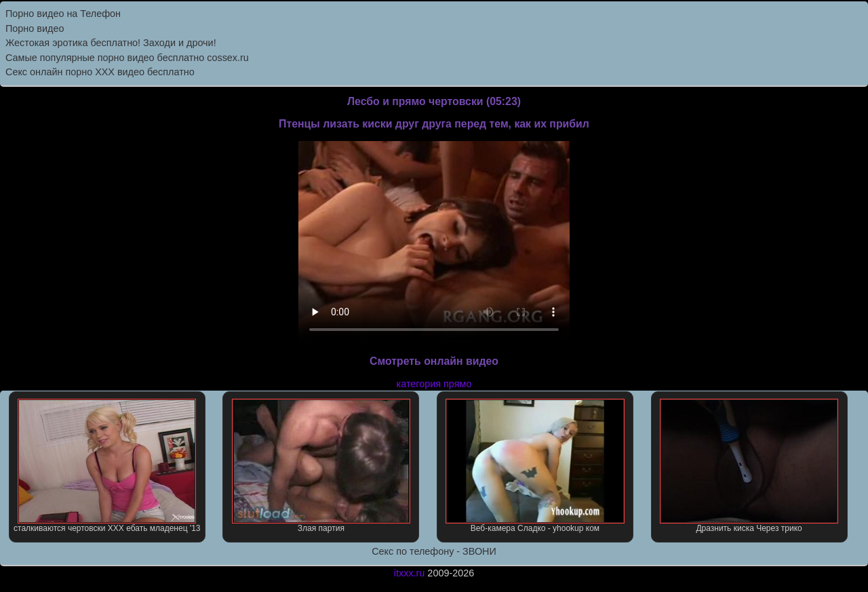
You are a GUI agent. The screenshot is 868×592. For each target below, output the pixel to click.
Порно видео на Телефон (63, 14)
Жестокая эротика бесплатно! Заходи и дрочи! (111, 43)
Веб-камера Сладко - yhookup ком (535, 466)
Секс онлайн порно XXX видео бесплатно (100, 72)
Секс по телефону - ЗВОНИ (434, 551)
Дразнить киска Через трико (749, 466)
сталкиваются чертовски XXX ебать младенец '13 (107, 466)
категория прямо (434, 384)
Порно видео (35, 28)
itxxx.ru (410, 573)
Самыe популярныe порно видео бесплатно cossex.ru (127, 58)
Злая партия (321, 466)
